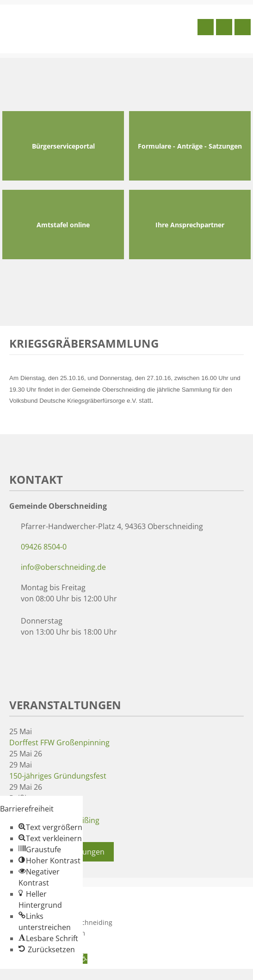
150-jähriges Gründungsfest (58, 776)
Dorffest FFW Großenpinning (59, 743)
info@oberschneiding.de (63, 567)
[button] (50, 827)
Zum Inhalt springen (35, 974)
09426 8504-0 (44, 547)
